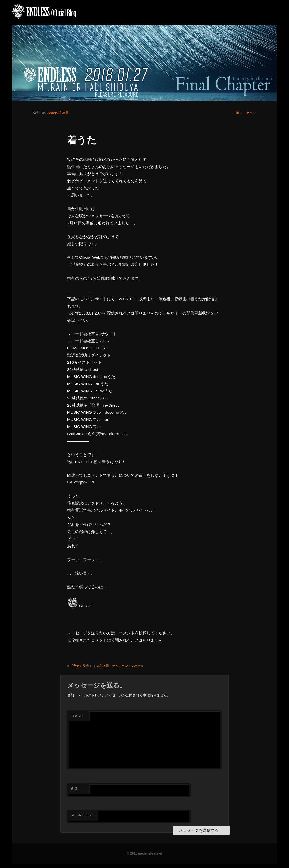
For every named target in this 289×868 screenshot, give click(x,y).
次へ (252, 113)
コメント (78, 716)
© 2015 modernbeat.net (144, 853)
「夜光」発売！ (81, 666)
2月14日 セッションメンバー (119, 666)
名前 (74, 789)
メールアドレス (83, 815)
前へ (237, 113)
